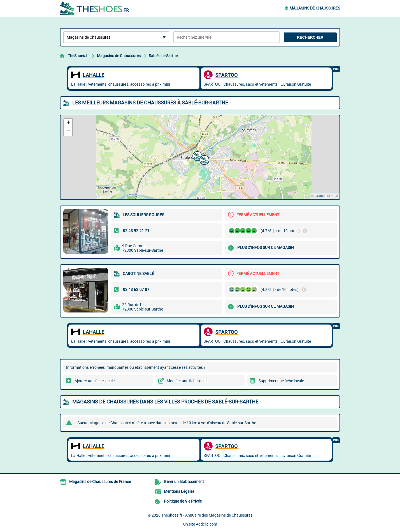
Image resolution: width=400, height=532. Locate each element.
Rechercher (310, 37)
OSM (335, 196)
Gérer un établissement (184, 482)
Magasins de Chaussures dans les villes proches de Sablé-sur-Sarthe (165, 402)
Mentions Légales (179, 491)
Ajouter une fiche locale (95, 381)
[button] (197, 155)
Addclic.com (206, 524)
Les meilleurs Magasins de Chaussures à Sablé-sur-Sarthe (150, 103)
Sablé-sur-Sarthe (163, 56)
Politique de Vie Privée (183, 501)
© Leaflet (318, 196)
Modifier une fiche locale (188, 381)
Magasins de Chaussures (315, 8)
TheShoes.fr (78, 56)
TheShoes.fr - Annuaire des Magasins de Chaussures (207, 515)
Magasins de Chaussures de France (100, 482)
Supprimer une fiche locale (281, 381)
